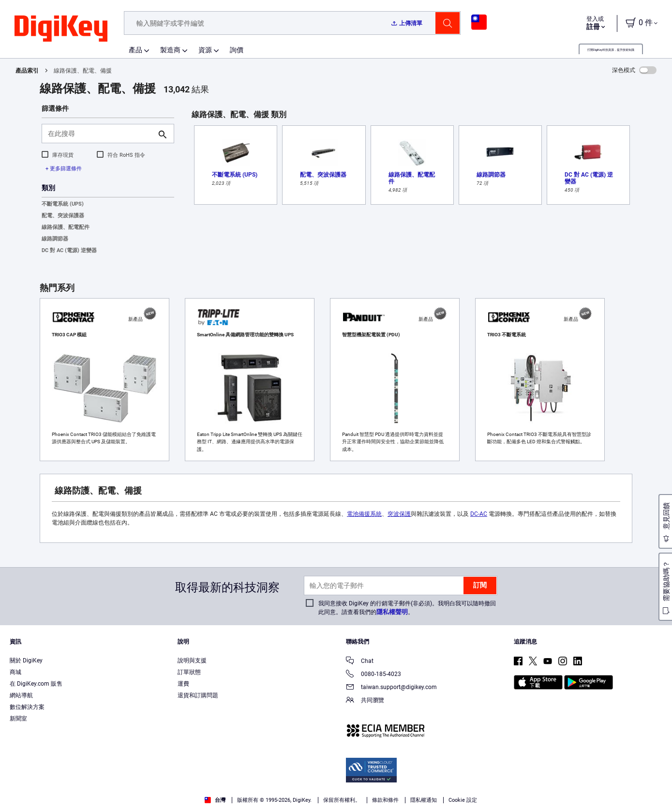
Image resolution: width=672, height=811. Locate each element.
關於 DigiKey (26, 661)
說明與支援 (192, 661)
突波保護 (399, 514)
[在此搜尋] (100, 134)
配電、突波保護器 (63, 216)
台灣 (215, 800)
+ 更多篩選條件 (64, 169)
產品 (135, 50)
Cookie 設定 (463, 800)
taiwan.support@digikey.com (391, 688)
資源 (205, 50)
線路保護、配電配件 (66, 227)
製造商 (170, 50)
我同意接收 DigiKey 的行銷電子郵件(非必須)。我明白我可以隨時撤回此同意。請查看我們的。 (407, 608)
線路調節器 (55, 239)
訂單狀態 (189, 672)
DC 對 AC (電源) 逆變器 (69, 250)
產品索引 (27, 71)
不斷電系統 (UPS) (63, 204)
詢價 (237, 50)
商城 (15, 672)
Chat (360, 662)
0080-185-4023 (373, 675)
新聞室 (18, 719)
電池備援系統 (364, 514)
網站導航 (21, 695)
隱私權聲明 (392, 612)
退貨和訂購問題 (198, 695)
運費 (183, 684)
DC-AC (479, 514)
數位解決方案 (27, 707)
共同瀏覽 (365, 701)
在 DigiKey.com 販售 (36, 684)
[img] (61, 29)
